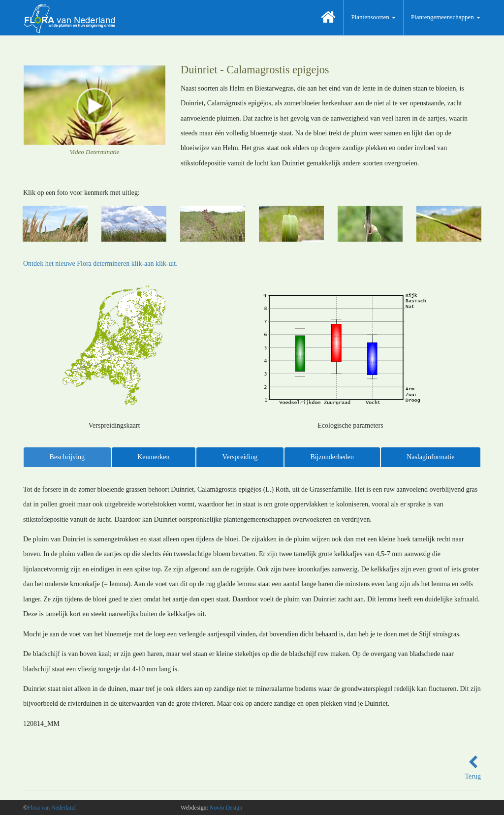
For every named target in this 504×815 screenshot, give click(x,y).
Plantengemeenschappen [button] (446, 17)
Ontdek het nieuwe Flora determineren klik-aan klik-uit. (100, 264)
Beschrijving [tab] (67, 457)
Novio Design (226, 808)
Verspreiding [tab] (240, 457)
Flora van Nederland (52, 808)
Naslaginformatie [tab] (430, 457)
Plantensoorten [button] (373, 17)
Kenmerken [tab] (153, 457)
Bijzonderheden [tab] (332, 457)
